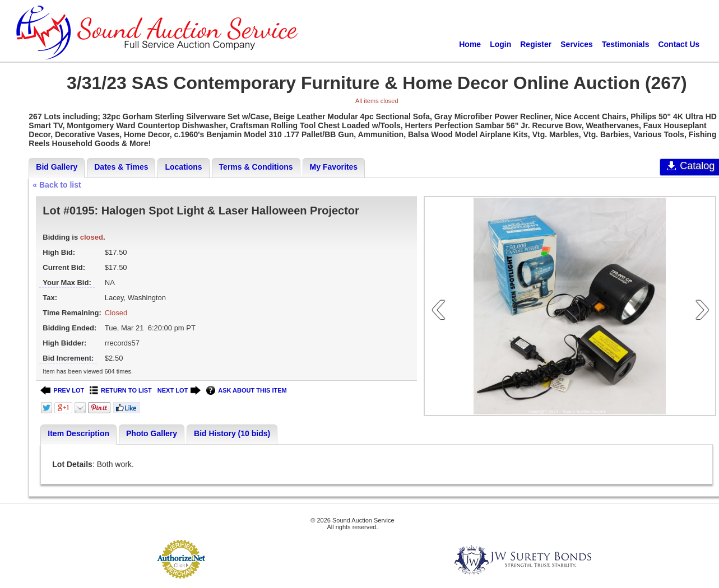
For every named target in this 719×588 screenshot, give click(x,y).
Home (470, 44)
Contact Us (679, 44)
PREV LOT (62, 391)
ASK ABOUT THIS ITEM (246, 391)
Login (500, 44)
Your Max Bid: (67, 283)
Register (536, 44)
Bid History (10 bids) (232, 433)
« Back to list (57, 185)
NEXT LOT (179, 391)
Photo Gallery (152, 433)
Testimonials (626, 44)
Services (577, 44)
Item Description (78, 433)
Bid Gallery (57, 167)
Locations (183, 167)
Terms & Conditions (256, 167)
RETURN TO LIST (121, 391)
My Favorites (334, 167)
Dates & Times (121, 167)
